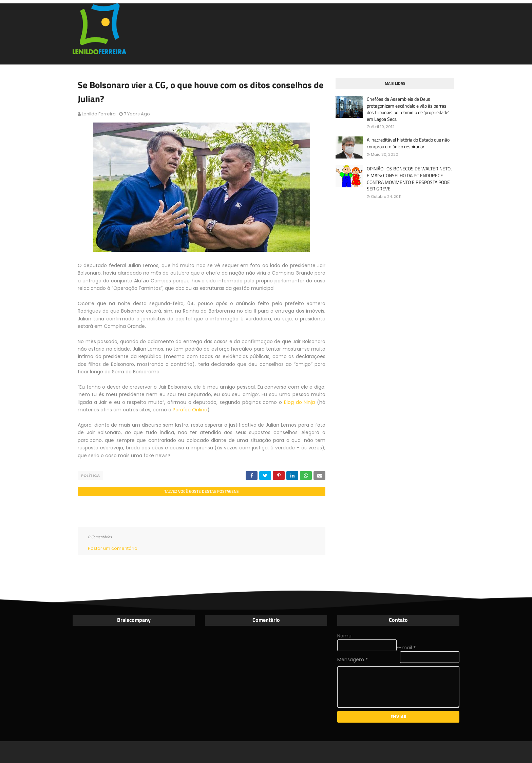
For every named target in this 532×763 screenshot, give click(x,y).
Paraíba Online (190, 410)
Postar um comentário (113, 548)
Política (90, 476)
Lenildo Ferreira (99, 114)
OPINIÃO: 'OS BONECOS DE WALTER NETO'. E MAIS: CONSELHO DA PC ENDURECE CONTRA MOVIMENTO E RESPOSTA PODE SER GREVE (409, 179)
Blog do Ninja (299, 402)
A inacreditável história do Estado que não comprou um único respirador (408, 143)
